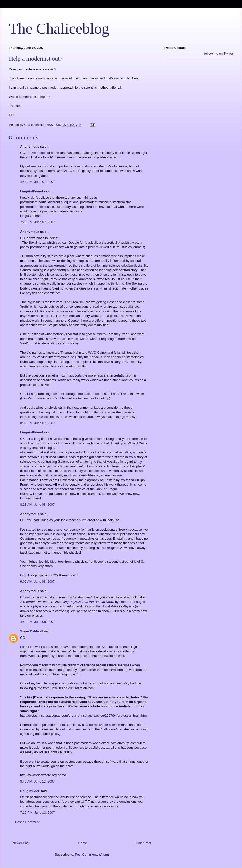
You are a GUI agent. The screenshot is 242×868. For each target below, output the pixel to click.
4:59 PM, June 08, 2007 (38, 622)
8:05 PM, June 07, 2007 (38, 423)
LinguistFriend (32, 191)
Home (83, 843)
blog (53, 561)
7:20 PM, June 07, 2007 (38, 222)
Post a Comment (27, 822)
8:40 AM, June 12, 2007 (37, 781)
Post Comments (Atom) (92, 855)
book (43, 153)
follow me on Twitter (219, 54)
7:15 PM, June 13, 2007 (38, 812)
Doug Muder (30, 791)
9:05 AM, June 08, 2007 (37, 581)
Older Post (144, 843)
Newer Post (21, 843)
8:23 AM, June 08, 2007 (37, 504)
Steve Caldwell (32, 631)
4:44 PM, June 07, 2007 (38, 182)
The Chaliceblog (59, 28)
